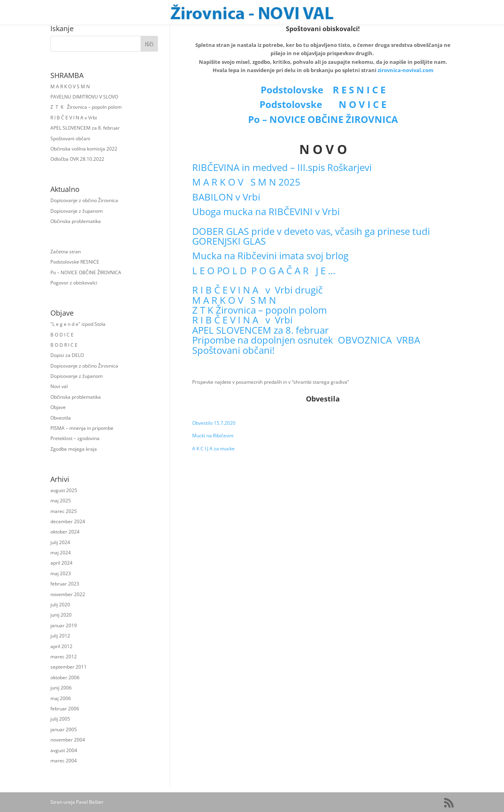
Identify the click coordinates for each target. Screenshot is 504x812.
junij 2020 (61, 615)
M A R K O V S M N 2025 (246, 182)
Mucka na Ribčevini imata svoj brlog (270, 255)
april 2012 (61, 646)
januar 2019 (64, 625)
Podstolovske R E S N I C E (323, 90)
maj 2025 (61, 501)
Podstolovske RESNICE (75, 262)
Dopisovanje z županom (77, 211)
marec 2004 (64, 761)
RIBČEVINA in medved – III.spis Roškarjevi (282, 167)
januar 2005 (64, 729)
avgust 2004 (64, 750)
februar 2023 (65, 584)
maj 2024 (61, 553)
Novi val (59, 386)
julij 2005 (60, 719)
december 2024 (68, 521)
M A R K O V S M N (70, 86)
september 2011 (69, 667)
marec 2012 (64, 657)
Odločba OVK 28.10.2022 (77, 159)
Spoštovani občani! (233, 350)
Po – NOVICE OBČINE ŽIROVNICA (86, 272)
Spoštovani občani (70, 138)
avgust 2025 (64, 490)
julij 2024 (60, 542)
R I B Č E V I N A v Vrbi (74, 118)
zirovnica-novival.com (406, 70)
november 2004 (68, 740)
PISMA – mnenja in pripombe (82, 428)
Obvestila (61, 418)
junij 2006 (61, 688)
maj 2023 (61, 573)
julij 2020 (60, 605)
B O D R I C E (64, 345)
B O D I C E (62, 335)
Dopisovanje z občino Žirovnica (84, 200)
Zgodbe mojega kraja (74, 449)
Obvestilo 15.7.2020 (214, 423)
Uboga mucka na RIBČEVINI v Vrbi (266, 211)
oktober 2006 (65, 677)
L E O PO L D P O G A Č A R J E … (264, 270)
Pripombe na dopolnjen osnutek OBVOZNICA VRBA (306, 340)
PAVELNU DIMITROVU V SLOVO (84, 97)
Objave (58, 407)
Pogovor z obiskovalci (74, 283)
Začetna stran (66, 252)
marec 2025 (64, 511)
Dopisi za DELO (67, 355)
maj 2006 (61, 698)
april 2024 (61, 563)
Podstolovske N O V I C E (323, 104)
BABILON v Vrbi (226, 197)
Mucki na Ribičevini (213, 436)
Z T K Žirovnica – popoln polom (86, 107)
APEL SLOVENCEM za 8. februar (85, 128)
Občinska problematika (76, 221)
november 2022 (68, 594)
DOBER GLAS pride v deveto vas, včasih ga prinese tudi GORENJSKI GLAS (311, 236)
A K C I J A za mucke (213, 449)
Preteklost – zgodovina (75, 438)
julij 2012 (60, 636)
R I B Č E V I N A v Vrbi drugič (258, 290)
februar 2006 (65, 709)
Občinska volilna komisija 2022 (84, 149)
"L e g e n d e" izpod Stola (78, 324)
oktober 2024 (65, 532)
